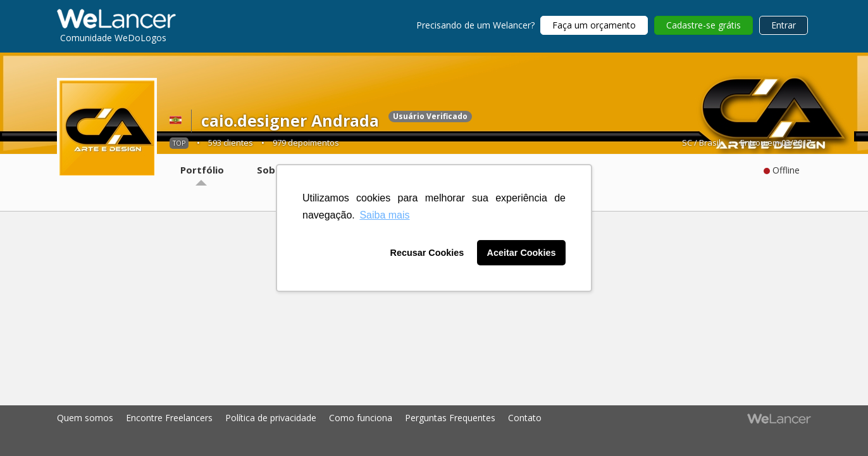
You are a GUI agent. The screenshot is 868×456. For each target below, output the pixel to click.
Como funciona (361, 418)
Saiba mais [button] (384, 215)
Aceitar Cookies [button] (522, 253)
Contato (525, 418)
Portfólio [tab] (202, 170)
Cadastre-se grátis (704, 25)
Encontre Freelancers (169, 418)
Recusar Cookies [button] (427, 253)
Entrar (784, 25)
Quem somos (85, 418)
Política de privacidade (271, 418)
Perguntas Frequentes (450, 418)
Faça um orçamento (594, 25)
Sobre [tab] (271, 170)
